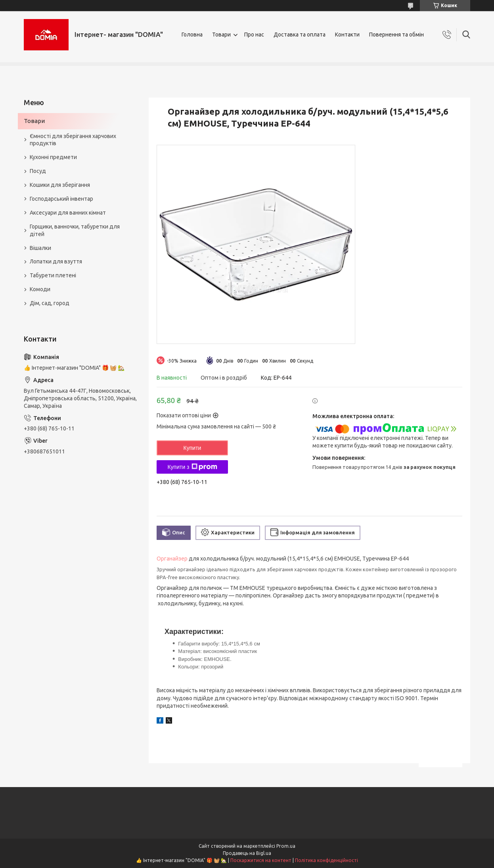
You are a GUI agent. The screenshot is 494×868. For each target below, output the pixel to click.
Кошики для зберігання (60, 185)
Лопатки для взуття (56, 261)
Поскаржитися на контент (261, 860)
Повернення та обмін (396, 35)
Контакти (347, 35)
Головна (192, 35)
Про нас (254, 35)
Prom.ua (286, 846)
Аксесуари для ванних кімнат (68, 213)
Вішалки (40, 248)
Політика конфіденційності (326, 860)
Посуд (38, 171)
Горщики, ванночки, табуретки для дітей (75, 230)
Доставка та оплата (300, 35)
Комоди (40, 289)
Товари (221, 35)
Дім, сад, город (50, 303)
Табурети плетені (53, 275)
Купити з (192, 467)
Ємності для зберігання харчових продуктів (73, 140)
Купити (192, 448)
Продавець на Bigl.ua (247, 853)
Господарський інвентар (61, 199)
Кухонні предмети (53, 157)
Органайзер (172, 559)
